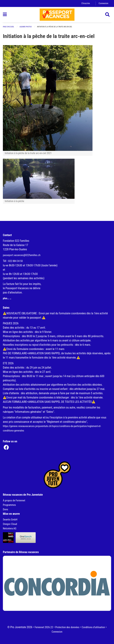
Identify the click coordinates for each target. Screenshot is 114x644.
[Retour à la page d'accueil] (57, 15)
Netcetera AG (10, 529)
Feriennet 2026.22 (44, 627)
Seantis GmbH (10, 520)
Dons (5, 509)
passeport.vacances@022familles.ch (22, 255)
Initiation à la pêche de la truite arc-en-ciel (55, 27)
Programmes (9, 505)
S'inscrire (86, 3)
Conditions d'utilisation (93, 627)
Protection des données (67, 627)
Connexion (103, 3)
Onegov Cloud (10, 524)
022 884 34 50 (16, 261)
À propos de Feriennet (14, 501)
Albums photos (26, 27)
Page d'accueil (9, 27)
